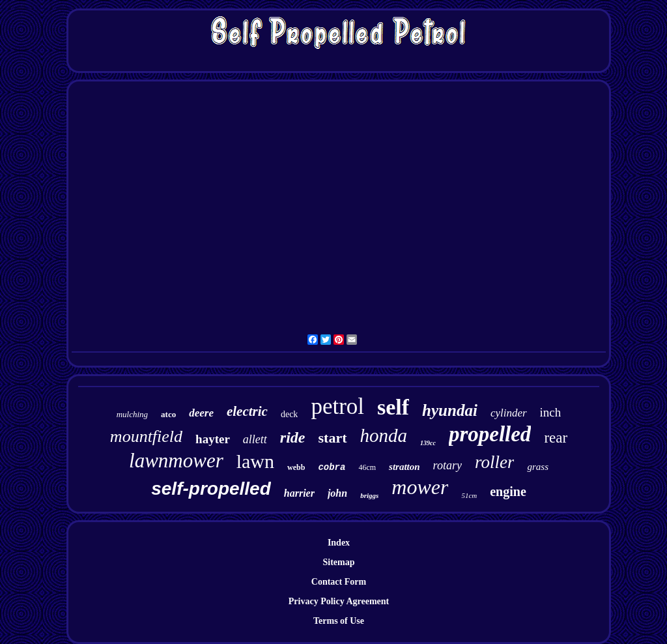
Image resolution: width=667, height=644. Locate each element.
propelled (490, 434)
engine (508, 491)
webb (296, 467)
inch (551, 412)
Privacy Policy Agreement (339, 601)
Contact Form (339, 582)
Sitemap (339, 562)
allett (255, 439)
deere (201, 413)
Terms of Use (339, 621)
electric (247, 411)
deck (289, 414)
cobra (332, 467)
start (333, 438)
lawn (255, 461)
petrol (337, 406)
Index (339, 543)
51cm (469, 495)
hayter (213, 439)
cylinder (509, 413)
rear (556, 438)
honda (384, 435)
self (393, 407)
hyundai (450, 410)
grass (538, 467)
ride (293, 437)
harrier (299, 493)
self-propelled (211, 489)
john (337, 493)
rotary (447, 465)
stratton (404, 467)
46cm (367, 467)
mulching (132, 414)
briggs (369, 495)
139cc (428, 443)
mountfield (146, 436)
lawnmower (176, 461)
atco (168, 414)
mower (420, 487)
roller (495, 462)
